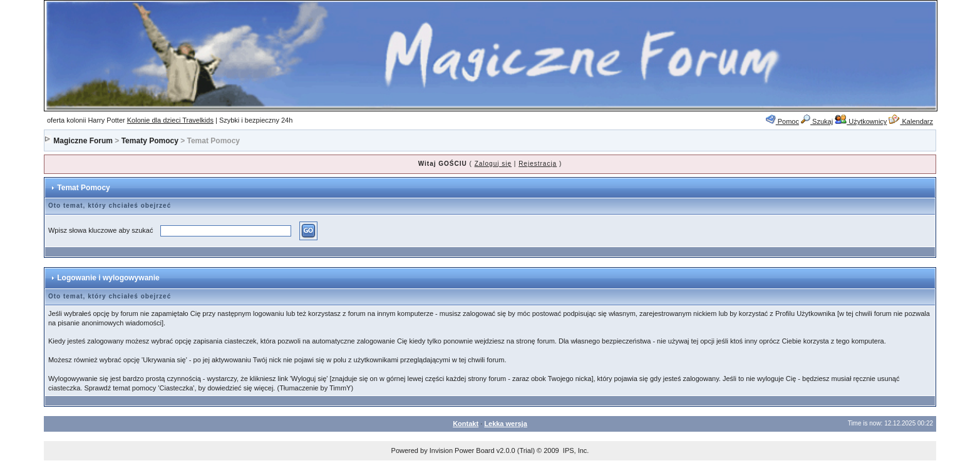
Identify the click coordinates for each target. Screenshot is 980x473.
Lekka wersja (506, 424)
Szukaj (817, 121)
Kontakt (466, 424)
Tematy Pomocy (150, 141)
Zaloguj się (493, 164)
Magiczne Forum (83, 141)
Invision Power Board (462, 450)
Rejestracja (538, 164)
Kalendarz (911, 121)
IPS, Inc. (576, 450)
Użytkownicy (861, 121)
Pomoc (782, 121)
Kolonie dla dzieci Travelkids (170, 120)
